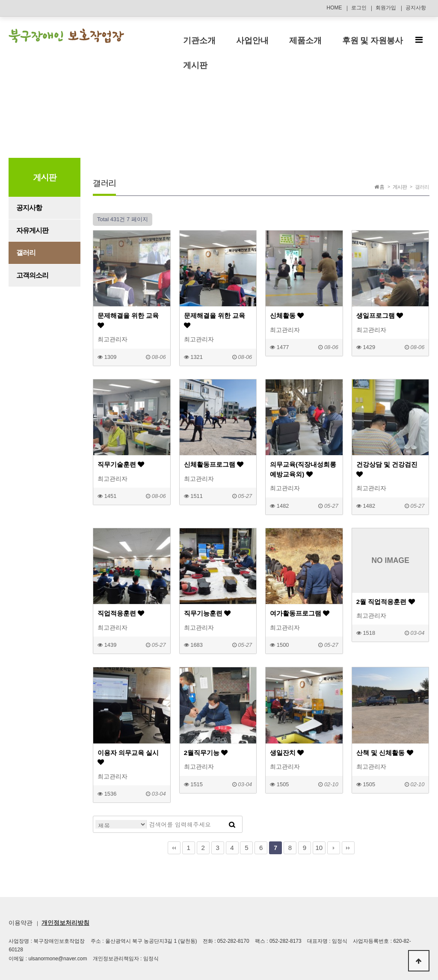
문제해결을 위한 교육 (128, 320)
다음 (334, 848)
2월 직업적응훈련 (386, 602)
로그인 (359, 8)
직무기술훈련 (121, 464)
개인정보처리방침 (65, 923)
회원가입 (386, 8)
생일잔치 (287, 753)
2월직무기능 (206, 753)
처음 (174, 848)
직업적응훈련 (121, 613)
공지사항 (416, 8)
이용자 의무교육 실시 (128, 757)
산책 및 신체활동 (385, 753)
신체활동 (287, 315)
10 (319, 848)
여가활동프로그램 (300, 613)
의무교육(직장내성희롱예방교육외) (303, 469)
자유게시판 (32, 230)
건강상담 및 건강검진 (387, 469)
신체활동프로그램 (214, 464)
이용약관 (21, 923)
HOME (334, 8)
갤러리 (26, 253)
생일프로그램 (380, 315)
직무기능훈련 (207, 613)
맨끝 (348, 848)
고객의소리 (32, 275)
